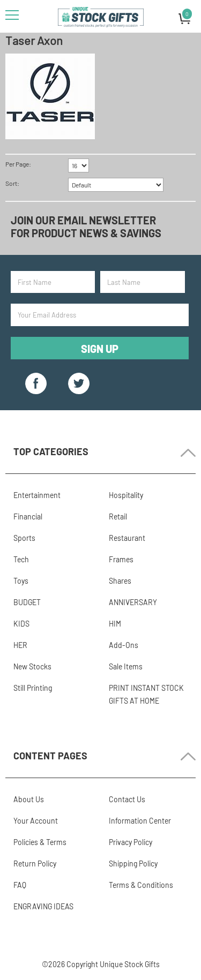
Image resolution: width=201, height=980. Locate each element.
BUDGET (27, 602)
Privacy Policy (131, 842)
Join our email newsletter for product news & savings (86, 227)
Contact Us (127, 799)
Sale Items (126, 666)
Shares (120, 581)
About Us (29, 799)
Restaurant (127, 538)
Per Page (17, 164)
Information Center (140, 821)
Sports (24, 538)
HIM (115, 624)
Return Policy (35, 864)
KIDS (21, 624)
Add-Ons (124, 645)
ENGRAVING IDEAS (43, 906)
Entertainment (37, 495)
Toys (21, 581)
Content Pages (50, 756)
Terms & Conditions (141, 885)
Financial (28, 517)
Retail (118, 517)
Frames (121, 559)
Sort (11, 183)
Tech (21, 559)
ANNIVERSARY (133, 602)
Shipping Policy (133, 864)
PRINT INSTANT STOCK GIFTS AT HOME (146, 694)
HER (20, 645)
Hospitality (126, 495)
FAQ (20, 885)
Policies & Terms (40, 842)
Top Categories (51, 451)
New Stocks (32, 666)
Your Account (36, 821)
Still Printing (33, 688)
